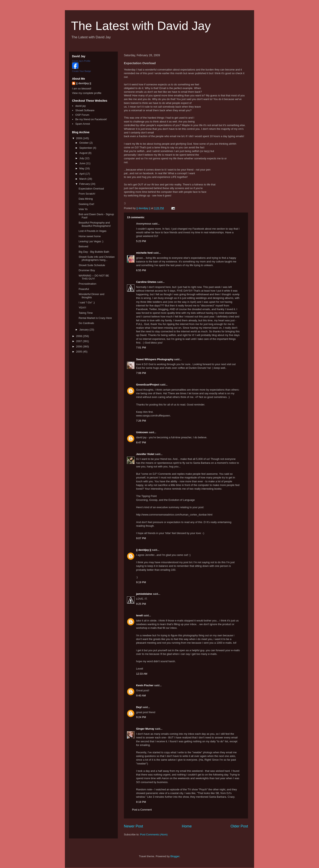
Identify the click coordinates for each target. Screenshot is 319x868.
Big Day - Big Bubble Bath (94, 252)
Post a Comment (142, 810)
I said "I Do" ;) (87, 302)
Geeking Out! (86, 204)
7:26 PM (141, 421)
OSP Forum (82, 115)
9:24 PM (141, 717)
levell (139, 615)
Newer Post (133, 826)
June (83, 163)
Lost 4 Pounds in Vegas (92, 231)
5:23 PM (141, 241)
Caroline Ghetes (146, 282)
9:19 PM (141, 582)
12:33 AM (142, 674)
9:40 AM (141, 696)
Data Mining (86, 199)
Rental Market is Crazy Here (95, 318)
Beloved (83, 246)
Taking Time (86, 313)
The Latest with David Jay (141, 26)
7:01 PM (141, 348)
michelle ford (144, 253)
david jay (80, 106)
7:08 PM (141, 373)
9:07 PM (141, 538)
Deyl (139, 707)
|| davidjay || (144, 550)
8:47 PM (141, 442)
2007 (79, 341)
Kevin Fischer (145, 685)
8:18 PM (141, 802)
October (84, 143)
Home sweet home (90, 236)
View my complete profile (87, 93)
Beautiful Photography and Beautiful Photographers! (95, 224)
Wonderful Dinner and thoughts (91, 296)
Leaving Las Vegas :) (91, 241)
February (85, 184)
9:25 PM (141, 604)
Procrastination (87, 284)
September (86, 148)
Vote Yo (83, 209)
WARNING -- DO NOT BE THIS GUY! (94, 277)
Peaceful (84, 289)
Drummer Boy (87, 270)
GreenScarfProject (148, 385)
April (82, 174)
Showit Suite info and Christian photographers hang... (97, 258)
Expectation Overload (91, 189)
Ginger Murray (145, 729)
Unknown (142, 432)
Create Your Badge (81, 71)
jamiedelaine (144, 594)
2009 (79, 138)
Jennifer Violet (145, 454)
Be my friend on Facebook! (91, 119)
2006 (79, 346)
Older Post (239, 826)
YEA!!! (82, 308)
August (84, 153)
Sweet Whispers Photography (155, 359)
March (83, 179)
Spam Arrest (83, 124)
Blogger (175, 856)
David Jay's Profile (81, 61)
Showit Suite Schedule (92, 265)
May (82, 168)
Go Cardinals (86, 323)
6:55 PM (141, 270)
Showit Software (85, 110)
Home (187, 826)
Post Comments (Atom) (154, 834)
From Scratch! (87, 194)
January (84, 330)
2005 (79, 352)
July (82, 158)
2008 (79, 336)
